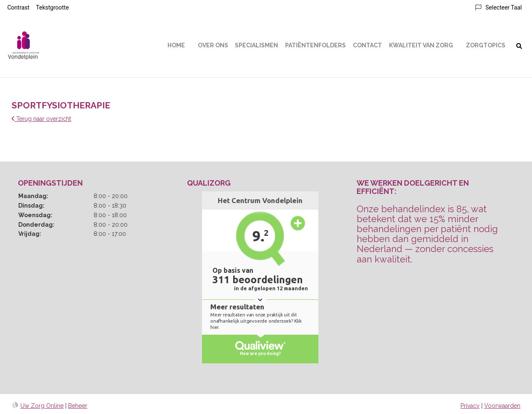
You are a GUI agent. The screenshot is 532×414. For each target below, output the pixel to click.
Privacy (470, 406)
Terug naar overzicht (41, 119)
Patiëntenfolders (315, 45)
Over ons (213, 45)
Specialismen (256, 45)
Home (176, 45)
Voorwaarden (502, 406)
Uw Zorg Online (42, 406)
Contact (367, 45)
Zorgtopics (486, 45)
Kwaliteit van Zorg (421, 45)
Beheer (78, 406)
